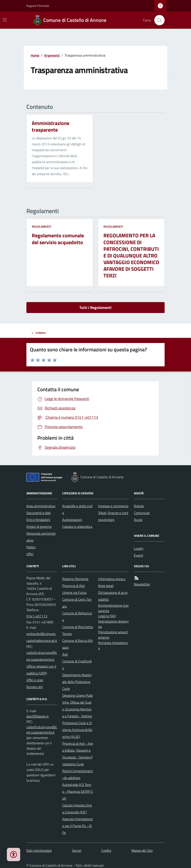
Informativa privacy (112, 579)
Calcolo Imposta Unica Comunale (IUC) (77, 809)
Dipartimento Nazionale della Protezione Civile (77, 682)
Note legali (106, 586)
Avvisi (138, 520)
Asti (65, 654)
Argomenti (52, 55)
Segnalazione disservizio (113, 624)
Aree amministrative (41, 506)
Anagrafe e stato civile (77, 509)
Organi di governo (39, 527)
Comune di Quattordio (77, 665)
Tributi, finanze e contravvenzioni (113, 516)
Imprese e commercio (113, 506)
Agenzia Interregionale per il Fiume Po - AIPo (77, 826)
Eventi (139, 555)
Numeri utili (35, 687)
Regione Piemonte (38, 6)
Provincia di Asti (74, 586)
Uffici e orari (35, 680)
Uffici (30, 554)
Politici (31, 547)
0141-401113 (37, 616)
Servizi (77, 850)
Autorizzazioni (72, 520)
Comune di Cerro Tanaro (77, 603)
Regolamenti (42, 226)
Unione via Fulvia (74, 593)
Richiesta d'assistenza (113, 645)
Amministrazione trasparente (113, 608)
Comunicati (142, 513)
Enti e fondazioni (38, 520)
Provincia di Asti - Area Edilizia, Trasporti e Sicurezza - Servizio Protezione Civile (78, 754)
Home (35, 55)
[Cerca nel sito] (158, 20)
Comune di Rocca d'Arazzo (78, 644)
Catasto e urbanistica (77, 527)
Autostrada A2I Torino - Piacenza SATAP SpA (78, 791)
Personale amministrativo (41, 537)
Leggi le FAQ (107, 616)
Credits (106, 850)
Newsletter (142, 584)
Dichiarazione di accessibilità (113, 596)
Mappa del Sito (142, 850)
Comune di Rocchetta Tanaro (78, 630)
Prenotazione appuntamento (113, 635)
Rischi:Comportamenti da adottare (78, 774)
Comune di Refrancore (77, 617)
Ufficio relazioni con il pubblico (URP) (41, 670)
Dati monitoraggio (39, 850)
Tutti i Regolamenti (95, 308)
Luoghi (139, 548)
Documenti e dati (39, 513)
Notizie (139, 506)
